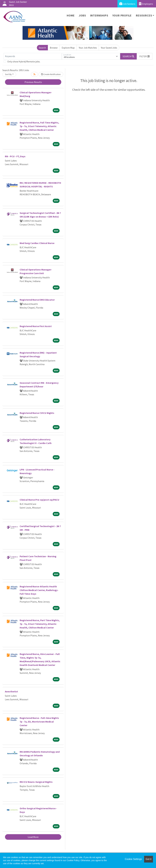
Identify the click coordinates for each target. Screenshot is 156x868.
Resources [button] (144, 15)
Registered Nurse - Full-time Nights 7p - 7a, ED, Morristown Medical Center (39, 722)
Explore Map (68, 48)
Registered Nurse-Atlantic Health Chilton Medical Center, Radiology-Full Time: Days (39, 590)
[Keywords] (33, 56)
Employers (146, 4)
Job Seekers (127, 4)
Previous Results (33, 82)
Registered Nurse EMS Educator (37, 300)
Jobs (82, 15)
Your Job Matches (88, 48)
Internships (99, 15)
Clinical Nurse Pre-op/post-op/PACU (39, 500)
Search (42, 48)
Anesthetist (11, 691)
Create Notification (51, 74)
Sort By (8, 74)
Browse (54, 48)
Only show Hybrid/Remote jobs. (24, 61)
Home (71, 15)
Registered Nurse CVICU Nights (37, 413)
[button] (145, 56)
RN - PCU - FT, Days (15, 156)
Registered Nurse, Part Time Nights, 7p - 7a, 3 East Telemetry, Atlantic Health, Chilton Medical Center (40, 624)
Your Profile (122, 15)
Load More (33, 837)
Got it (149, 859)
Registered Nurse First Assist (36, 326)
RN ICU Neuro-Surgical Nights (36, 782)
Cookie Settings (133, 859)
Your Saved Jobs (109, 48)
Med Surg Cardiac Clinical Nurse (37, 243)
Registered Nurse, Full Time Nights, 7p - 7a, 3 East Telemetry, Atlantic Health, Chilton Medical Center (39, 126)
